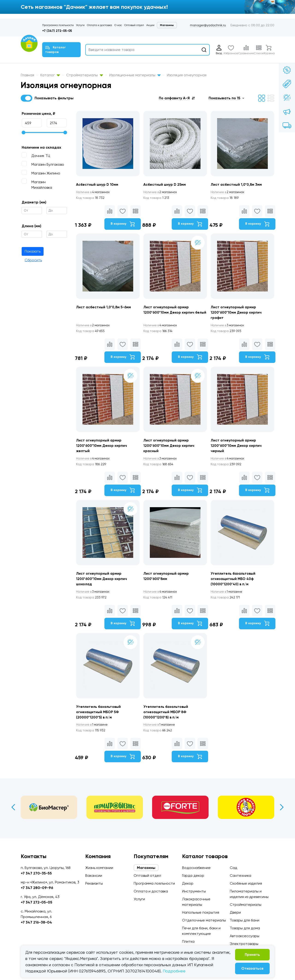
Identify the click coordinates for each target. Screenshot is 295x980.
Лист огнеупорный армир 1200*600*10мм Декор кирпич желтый (103, 449)
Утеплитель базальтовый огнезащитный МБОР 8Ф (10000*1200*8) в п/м (167, 718)
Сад (233, 868)
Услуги (80, 25)
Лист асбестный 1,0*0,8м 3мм (238, 185)
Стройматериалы (85, 75)
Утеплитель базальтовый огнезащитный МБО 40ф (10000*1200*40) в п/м (235, 584)
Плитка (188, 941)
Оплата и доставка (99, 25)
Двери (235, 912)
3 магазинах (229, 327)
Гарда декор (193, 876)
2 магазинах (162, 192)
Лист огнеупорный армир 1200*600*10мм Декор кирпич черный (238, 449)
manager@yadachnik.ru (208, 25)
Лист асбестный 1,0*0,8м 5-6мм (105, 308)
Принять (252, 955)
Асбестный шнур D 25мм (166, 185)
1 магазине (228, 597)
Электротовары (244, 944)
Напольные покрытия (201, 912)
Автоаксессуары (245, 936)
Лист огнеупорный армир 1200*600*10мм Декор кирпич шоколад (103, 584)
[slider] (24, 132)
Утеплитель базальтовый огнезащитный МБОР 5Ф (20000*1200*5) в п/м (99, 718)
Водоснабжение (196, 868)
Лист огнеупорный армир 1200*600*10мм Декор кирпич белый (170, 314)
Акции (150, 25)
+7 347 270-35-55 (36, 873)
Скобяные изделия (246, 883)
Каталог (50, 75)
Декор (188, 883)
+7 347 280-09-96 (37, 888)
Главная (27, 75)
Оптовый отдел (134, 25)
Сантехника (240, 876)
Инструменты (194, 891)
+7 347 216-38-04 (36, 922)
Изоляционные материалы (135, 75)
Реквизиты (94, 883)
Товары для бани (245, 920)
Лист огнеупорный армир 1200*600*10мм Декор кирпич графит (238, 314)
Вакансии (94, 876)
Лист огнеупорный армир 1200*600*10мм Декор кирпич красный (170, 449)
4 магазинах (94, 192)
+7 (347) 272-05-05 (57, 31)
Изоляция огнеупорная (187, 75)
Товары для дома (245, 928)
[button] (177, 98)
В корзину (122, 224)
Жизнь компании (99, 868)
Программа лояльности (58, 25)
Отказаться (252, 968)
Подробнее (174, 971)
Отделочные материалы (204, 920)
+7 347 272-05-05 (37, 902)
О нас (118, 25)
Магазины (167, 25)
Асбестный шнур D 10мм (98, 185)
